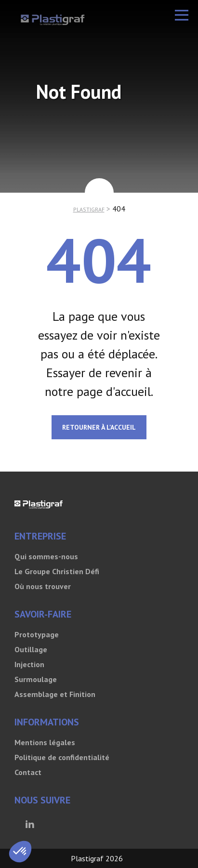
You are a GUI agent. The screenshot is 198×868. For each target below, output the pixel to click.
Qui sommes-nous (46, 556)
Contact (28, 772)
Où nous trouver (43, 586)
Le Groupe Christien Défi (57, 571)
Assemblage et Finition (55, 694)
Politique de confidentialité (62, 757)
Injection (29, 664)
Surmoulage (36, 679)
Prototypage (37, 634)
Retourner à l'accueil (99, 427)
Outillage (31, 649)
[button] (182, 15)
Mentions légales (45, 742)
